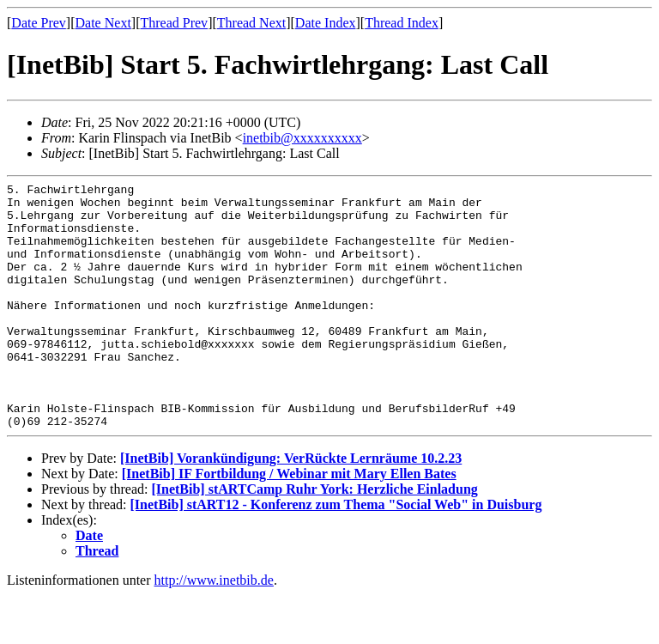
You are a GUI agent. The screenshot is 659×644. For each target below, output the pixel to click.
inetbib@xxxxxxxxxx (302, 138)
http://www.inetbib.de (214, 629)
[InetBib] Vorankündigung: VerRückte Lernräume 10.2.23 (291, 507)
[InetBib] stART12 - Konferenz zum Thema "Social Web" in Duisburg (336, 553)
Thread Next (251, 23)
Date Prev (39, 23)
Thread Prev (174, 23)
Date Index (326, 23)
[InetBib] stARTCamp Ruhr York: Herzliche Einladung (314, 538)
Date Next (103, 23)
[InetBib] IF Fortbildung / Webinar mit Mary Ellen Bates (289, 522)
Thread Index (402, 23)
